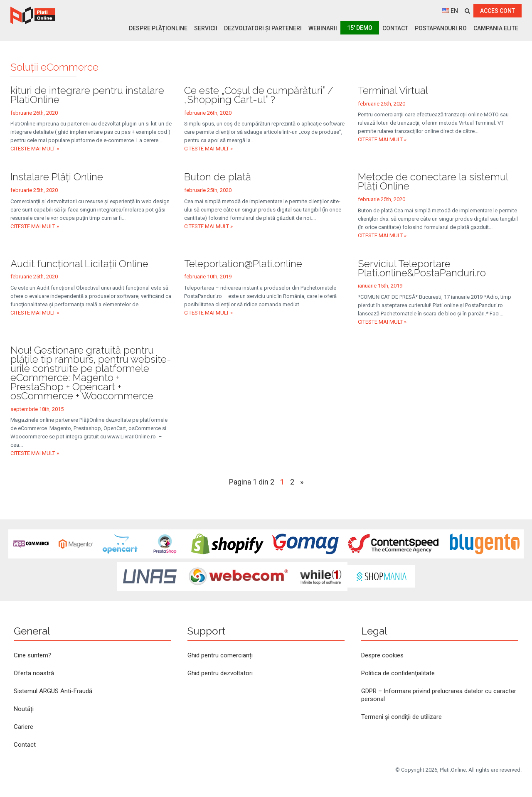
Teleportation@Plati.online (243, 264)
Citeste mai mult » (35, 149)
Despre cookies (382, 655)
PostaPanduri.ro (441, 28)
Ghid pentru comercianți (220, 655)
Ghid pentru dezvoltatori (220, 673)
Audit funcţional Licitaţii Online (79, 264)
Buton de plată (218, 177)
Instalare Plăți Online (57, 177)
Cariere (23, 727)
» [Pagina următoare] (302, 482)
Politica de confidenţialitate (398, 673)
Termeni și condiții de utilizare (401, 717)
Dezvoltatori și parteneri (263, 28)
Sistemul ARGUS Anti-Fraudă (53, 691)
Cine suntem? (33, 655)
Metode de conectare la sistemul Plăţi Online (433, 181)
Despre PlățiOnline (158, 28)
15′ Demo (360, 28)
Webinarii (323, 28)
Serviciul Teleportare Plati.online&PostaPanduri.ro (422, 268)
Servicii (206, 28)
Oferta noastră (34, 673)
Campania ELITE (496, 28)
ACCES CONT (498, 11)
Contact (395, 28)
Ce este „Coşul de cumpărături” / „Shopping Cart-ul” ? (259, 95)
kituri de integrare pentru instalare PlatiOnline (87, 95)
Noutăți (24, 709)
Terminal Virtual (393, 90)
